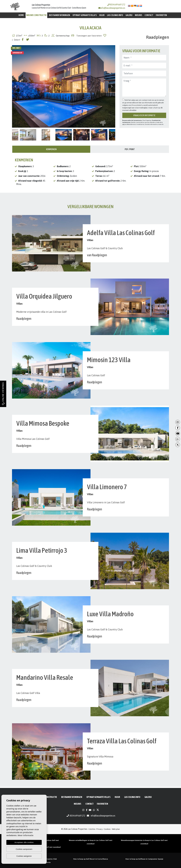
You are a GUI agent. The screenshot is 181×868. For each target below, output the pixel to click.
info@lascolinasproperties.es (113, 8)
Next (112, 86)
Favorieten (161, 15)
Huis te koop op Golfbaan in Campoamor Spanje (144, 859)
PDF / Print (130, 149)
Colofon (92, 829)
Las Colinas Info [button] (115, 15)
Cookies (107, 829)
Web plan (116, 829)
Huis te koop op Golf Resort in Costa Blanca (91, 859)
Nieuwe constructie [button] (36, 15)
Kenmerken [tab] (51, 149)
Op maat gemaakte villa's (85, 15)
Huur (102, 15)
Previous (16, 86)
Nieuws (139, 15)
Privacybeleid (137, 105)
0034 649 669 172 (116, 5)
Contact (149, 15)
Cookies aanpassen (24, 849)
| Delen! (16, 40)
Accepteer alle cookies (24, 842)
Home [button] (21, 15)
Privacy (100, 829)
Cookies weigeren (24, 856)
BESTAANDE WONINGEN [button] (60, 15)
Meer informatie (26, 835)
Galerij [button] (129, 15)
